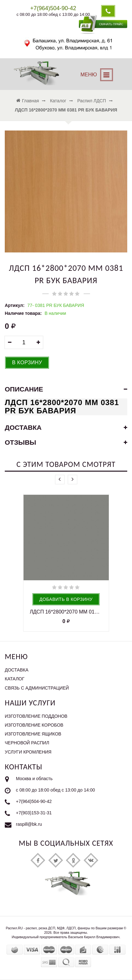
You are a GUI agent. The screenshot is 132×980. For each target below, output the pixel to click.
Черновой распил (27, 743)
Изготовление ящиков (33, 734)
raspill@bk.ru (29, 824)
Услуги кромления (28, 752)
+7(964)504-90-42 (34, 801)
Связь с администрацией (37, 688)
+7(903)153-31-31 (34, 813)
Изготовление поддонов (36, 716)
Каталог (15, 679)
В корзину (27, 363)
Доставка (17, 670)
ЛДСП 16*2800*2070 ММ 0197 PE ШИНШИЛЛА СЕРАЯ (66, 612)
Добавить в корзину (66, 599)
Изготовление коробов (34, 725)
